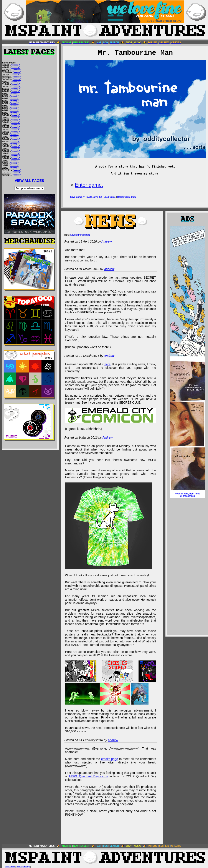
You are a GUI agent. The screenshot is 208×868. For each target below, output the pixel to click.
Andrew (106, 241)
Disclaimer (10, 867)
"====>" (16, 65)
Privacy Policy (23, 867)
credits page (110, 759)
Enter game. (89, 185)
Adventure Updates (80, 235)
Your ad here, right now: (188, 495)
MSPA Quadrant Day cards (89, 776)
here (107, 364)
